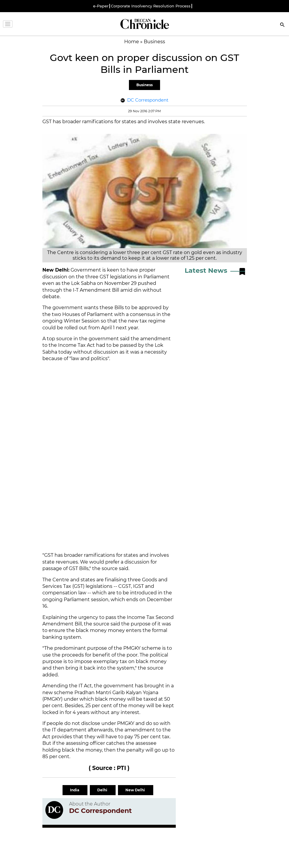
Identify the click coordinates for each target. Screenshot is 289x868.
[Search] (282, 25)
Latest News (206, 271)
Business (144, 85)
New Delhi (136, 790)
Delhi (103, 790)
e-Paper (101, 6)
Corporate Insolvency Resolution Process (151, 6)
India (75, 790)
